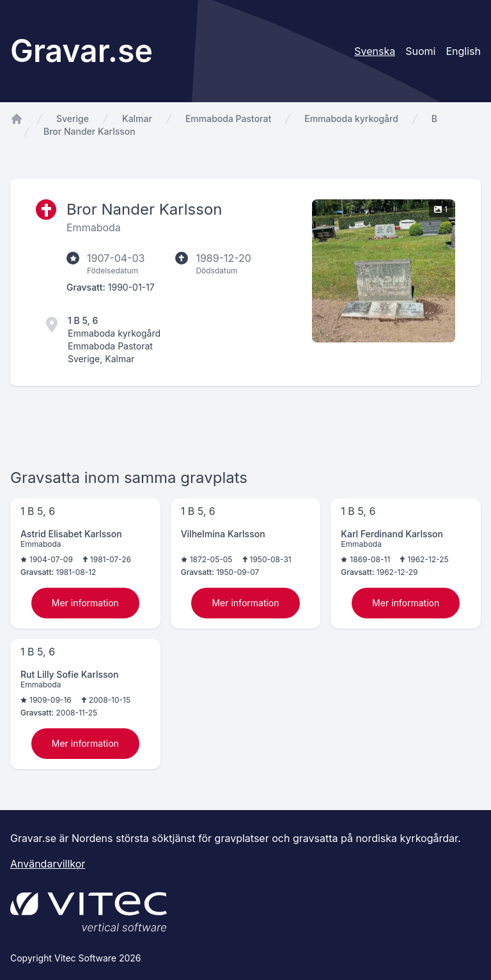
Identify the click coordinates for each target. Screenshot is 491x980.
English (463, 51)
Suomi (420, 51)
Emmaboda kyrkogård (351, 119)
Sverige (73, 119)
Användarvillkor (48, 864)
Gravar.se (82, 51)
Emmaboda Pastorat (228, 119)
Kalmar (137, 119)
